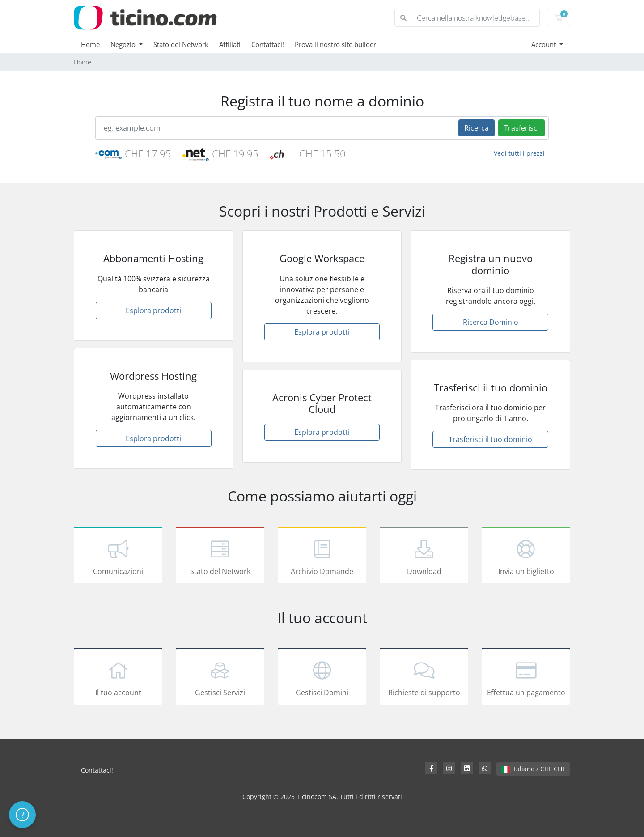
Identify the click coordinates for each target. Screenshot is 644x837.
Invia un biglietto (526, 557)
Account (544, 44)
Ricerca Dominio (491, 322)
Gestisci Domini (322, 678)
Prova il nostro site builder (335, 44)
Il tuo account (118, 678)
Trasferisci (521, 128)
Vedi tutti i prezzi (519, 153)
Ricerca (477, 128)
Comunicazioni (118, 557)
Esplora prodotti (153, 310)
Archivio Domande (322, 557)
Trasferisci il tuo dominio (490, 439)
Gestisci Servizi (220, 678)
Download (424, 557)
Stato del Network (181, 44)
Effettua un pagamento (526, 678)
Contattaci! (268, 44)
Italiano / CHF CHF (533, 769)
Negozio (124, 44)
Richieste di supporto (424, 678)
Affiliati (230, 44)
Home (90, 44)
